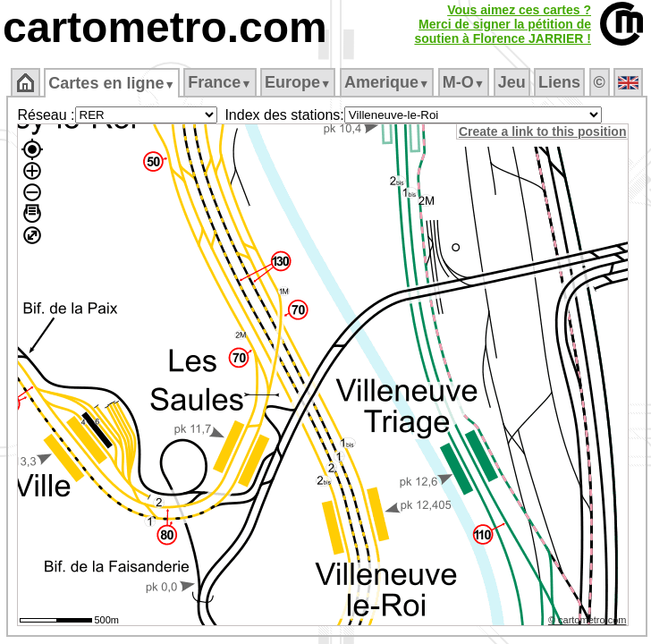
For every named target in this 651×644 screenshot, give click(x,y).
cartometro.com (165, 27)
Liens (559, 82)
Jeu (512, 82)
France (220, 82)
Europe (298, 82)
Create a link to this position (542, 131)
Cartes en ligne (111, 83)
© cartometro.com (588, 620)
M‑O (464, 82)
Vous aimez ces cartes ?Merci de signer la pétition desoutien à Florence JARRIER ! (503, 24)
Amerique (387, 82)
